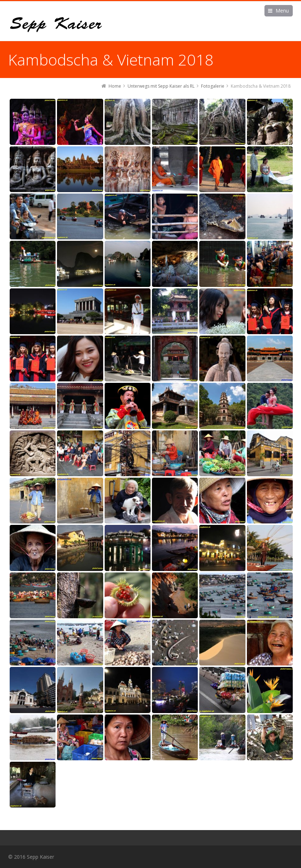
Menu (282, 11)
